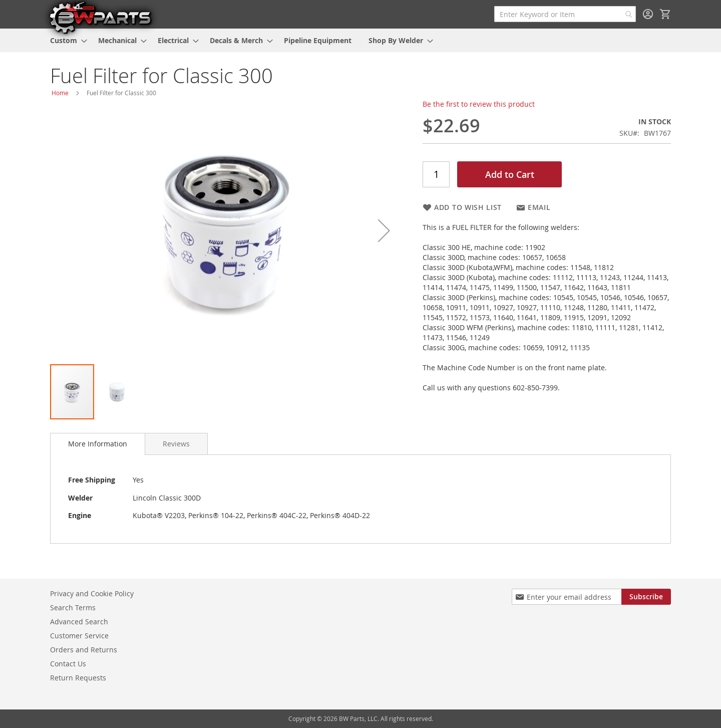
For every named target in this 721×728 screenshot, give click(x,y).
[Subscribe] (646, 597)
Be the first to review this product (479, 104)
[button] (384, 230)
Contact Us (68, 664)
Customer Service (79, 636)
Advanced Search (79, 622)
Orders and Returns (84, 650)
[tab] (98, 444)
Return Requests (78, 678)
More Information (98, 444)
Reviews (176, 444)
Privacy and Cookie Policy (92, 593)
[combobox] (565, 14)
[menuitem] (66, 40)
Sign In (648, 14)
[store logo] (100, 17)
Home (60, 93)
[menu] (360, 40)
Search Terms (73, 608)
